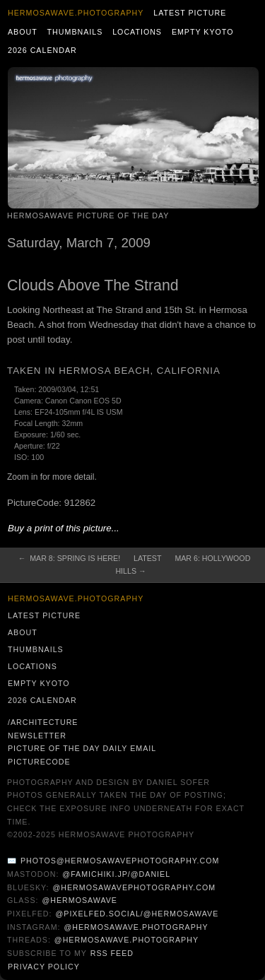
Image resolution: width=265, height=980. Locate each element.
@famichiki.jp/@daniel (116, 874)
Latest (147, 558)
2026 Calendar (42, 50)
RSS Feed (112, 953)
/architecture (43, 722)
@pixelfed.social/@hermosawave (137, 914)
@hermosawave (79, 900)
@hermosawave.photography (136, 927)
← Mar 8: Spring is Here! (69, 558)
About (23, 32)
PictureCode (39, 762)
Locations (137, 32)
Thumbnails (75, 32)
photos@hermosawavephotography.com (120, 861)
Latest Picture (190, 13)
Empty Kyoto (203, 32)
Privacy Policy (44, 967)
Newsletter (37, 736)
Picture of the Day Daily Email (82, 748)
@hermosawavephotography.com (135, 887)
